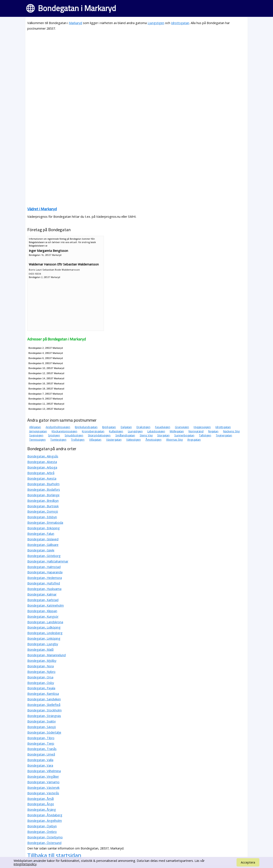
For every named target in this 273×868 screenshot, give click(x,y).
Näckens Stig (231, 431)
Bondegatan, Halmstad (44, 567)
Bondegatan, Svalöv (41, 721)
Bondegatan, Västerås (43, 793)
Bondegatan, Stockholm (44, 710)
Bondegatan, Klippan (42, 611)
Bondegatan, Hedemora (45, 578)
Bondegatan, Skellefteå (44, 705)
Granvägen (182, 427)
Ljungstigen (156, 23)
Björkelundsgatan (86, 427)
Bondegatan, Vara (40, 765)
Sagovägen (36, 435)
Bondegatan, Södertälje (44, 732)
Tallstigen (205, 435)
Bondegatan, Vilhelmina (44, 771)
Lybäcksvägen (156, 431)
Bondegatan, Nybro (41, 672)
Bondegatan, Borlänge (43, 495)
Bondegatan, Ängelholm (45, 821)
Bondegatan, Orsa (40, 677)
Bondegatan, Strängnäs (44, 716)
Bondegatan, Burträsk (43, 506)
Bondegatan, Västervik (43, 788)
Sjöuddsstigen (74, 435)
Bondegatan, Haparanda (45, 572)
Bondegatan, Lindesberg (45, 633)
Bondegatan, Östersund (44, 843)
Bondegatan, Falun (41, 534)
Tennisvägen (37, 440)
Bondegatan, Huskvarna (44, 589)
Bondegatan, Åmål (41, 799)
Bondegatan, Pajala (41, 688)
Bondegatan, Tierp (41, 743)
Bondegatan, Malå (40, 650)
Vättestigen (134, 440)
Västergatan (114, 440)
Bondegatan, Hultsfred (44, 583)
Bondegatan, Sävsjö (42, 727)
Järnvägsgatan (38, 431)
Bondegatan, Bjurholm (43, 484)
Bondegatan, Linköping (44, 638)
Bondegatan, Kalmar (42, 594)
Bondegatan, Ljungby (43, 644)
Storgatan (163, 435)
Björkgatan (109, 427)
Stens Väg (146, 435)
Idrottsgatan (180, 23)
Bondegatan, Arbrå (41, 473)
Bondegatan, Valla (40, 760)
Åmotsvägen (153, 440)
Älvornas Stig (174, 440)
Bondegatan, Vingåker (43, 776)
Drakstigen (143, 427)
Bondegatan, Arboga (42, 467)
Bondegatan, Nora (41, 666)
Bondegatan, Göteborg (44, 556)
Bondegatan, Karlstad (43, 600)
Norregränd (196, 431)
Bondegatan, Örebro (42, 832)
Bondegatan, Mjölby (42, 661)
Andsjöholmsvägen (58, 427)
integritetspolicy (25, 864)
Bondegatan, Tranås (42, 749)
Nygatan (213, 431)
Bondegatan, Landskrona (45, 622)
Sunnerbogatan (184, 435)
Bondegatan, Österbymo (45, 837)
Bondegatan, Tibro (41, 738)
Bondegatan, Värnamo (43, 782)
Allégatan (35, 427)
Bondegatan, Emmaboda (45, 523)
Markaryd (76, 23)
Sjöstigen (54, 435)
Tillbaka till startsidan (54, 855)
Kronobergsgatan (93, 431)
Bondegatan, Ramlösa (43, 694)
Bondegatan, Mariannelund (46, 655)
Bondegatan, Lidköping (44, 627)
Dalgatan (126, 427)
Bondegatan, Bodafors (44, 490)
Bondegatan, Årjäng (42, 810)
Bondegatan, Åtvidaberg (45, 815)
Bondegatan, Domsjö (43, 511)
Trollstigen (78, 440)
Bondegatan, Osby (41, 683)
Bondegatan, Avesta (42, 478)
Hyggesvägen (202, 427)
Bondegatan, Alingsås (43, 456)
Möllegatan (177, 431)
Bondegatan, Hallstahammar (48, 561)
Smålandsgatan (125, 435)
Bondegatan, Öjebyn (42, 826)
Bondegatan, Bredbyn (43, 501)
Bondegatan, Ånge (41, 804)
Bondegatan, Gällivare (43, 545)
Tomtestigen (58, 440)
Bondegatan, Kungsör (43, 616)
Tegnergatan (224, 435)
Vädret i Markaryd (42, 209)
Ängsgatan (194, 440)
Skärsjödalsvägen (99, 435)
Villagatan (95, 440)
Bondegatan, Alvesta (42, 462)
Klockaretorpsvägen (64, 431)
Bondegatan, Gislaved (43, 539)
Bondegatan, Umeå (41, 754)
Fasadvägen (163, 427)
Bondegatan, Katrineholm (46, 605)
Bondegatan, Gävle (41, 550)
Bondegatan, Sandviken (44, 699)
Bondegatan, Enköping (44, 528)
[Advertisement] (136, 64)
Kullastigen (116, 431)
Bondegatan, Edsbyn (42, 517)
